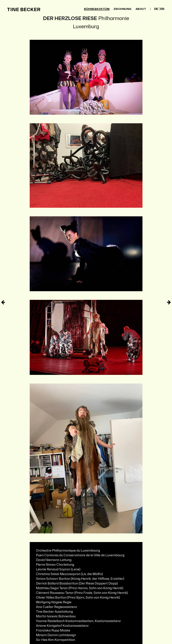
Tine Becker (24, 10)
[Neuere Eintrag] (169, 302)
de (156, 9)
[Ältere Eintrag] (3, 302)
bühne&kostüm (97, 9)
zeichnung (123, 9)
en (162, 9)
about (141, 9)
